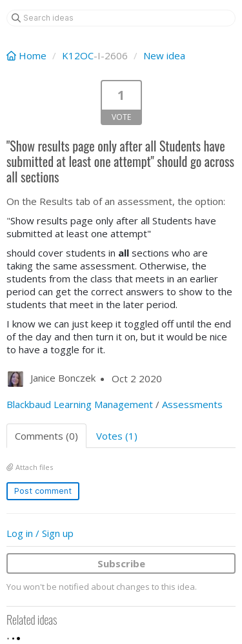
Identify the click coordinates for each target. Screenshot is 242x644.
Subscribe (121, 563)
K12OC (78, 55)
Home (28, 55)
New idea (164, 55)
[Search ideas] (121, 18)
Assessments (192, 404)
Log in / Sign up (40, 533)
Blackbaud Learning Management (80, 404)
